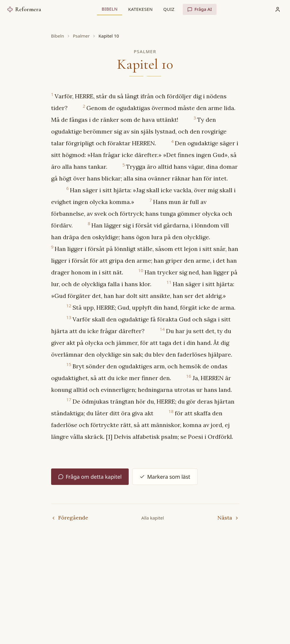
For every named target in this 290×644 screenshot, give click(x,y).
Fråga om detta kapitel (90, 477)
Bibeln (110, 9)
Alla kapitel (153, 518)
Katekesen (140, 9)
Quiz (169, 9)
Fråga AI (200, 9)
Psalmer (81, 36)
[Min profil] (278, 9)
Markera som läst (165, 477)
